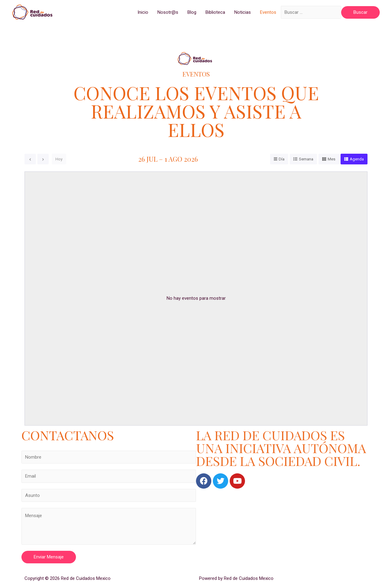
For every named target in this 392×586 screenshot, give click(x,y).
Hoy (59, 159)
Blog (192, 12)
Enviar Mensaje (49, 557)
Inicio (143, 12)
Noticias (243, 12)
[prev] (30, 159)
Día (282, 159)
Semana (306, 159)
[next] (43, 159)
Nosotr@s (168, 12)
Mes (332, 159)
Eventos (268, 12)
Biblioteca (215, 12)
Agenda (357, 159)
